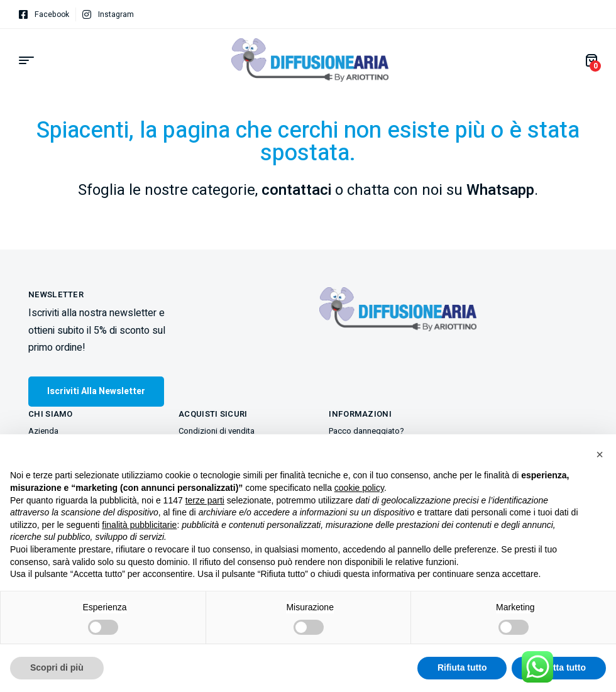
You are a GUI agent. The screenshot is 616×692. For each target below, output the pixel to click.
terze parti (205, 500)
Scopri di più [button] (57, 667)
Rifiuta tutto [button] (462, 667)
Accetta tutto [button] (559, 667)
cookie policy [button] (359, 488)
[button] (600, 454)
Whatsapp (500, 190)
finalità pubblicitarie (139, 525)
